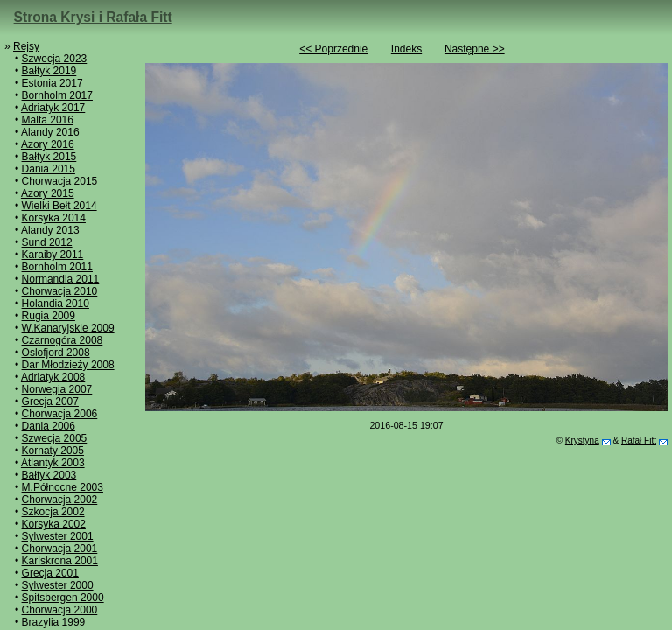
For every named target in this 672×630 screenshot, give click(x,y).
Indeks (406, 49)
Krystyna (582, 441)
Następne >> (475, 49)
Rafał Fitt (639, 441)
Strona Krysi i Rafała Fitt (93, 17)
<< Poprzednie (333, 49)
